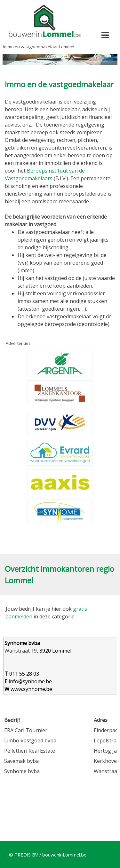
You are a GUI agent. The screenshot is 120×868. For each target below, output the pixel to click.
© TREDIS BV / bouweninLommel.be (48, 855)
